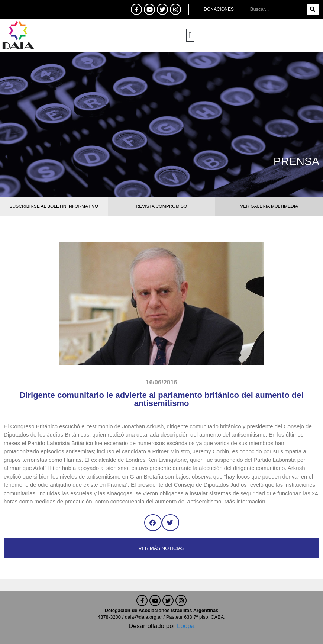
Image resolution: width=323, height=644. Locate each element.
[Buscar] (313, 9)
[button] (190, 35)
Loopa (186, 626)
